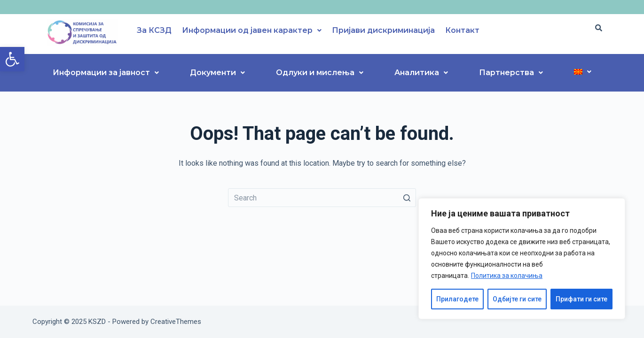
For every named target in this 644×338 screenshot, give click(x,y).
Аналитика (421, 73)
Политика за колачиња (507, 276)
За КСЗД (154, 30)
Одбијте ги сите (517, 299)
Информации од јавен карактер (252, 30)
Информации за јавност (106, 73)
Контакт (462, 30)
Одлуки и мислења (320, 73)
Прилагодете (457, 299)
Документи (217, 73)
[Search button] (407, 198)
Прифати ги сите (581, 299)
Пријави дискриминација (383, 30)
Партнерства (511, 73)
